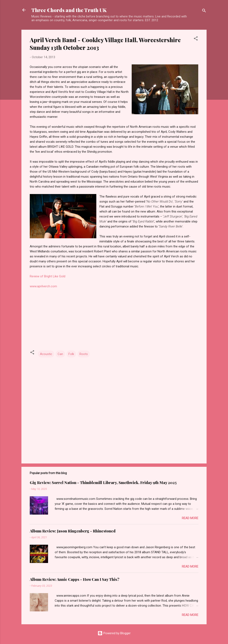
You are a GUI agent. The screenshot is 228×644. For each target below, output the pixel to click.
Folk (71, 354)
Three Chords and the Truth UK (69, 10)
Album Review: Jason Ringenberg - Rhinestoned (73, 531)
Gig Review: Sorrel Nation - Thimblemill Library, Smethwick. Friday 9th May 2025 (103, 483)
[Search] (204, 11)
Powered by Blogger (114, 633)
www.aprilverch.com (43, 286)
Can (60, 354)
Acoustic (46, 354)
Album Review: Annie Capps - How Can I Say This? (75, 579)
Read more (190, 518)
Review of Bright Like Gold (48, 276)
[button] (196, 39)
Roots (84, 354)
